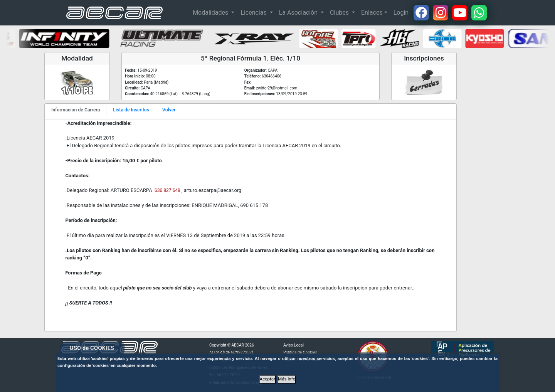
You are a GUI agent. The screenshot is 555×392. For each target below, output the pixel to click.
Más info (287, 379)
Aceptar (268, 379)
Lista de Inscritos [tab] (131, 110)
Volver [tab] (169, 110)
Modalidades (211, 13)
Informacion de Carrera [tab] (76, 110)
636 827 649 (167, 190)
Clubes (340, 13)
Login (401, 13)
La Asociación (299, 13)
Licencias (254, 13)
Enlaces (372, 13)
